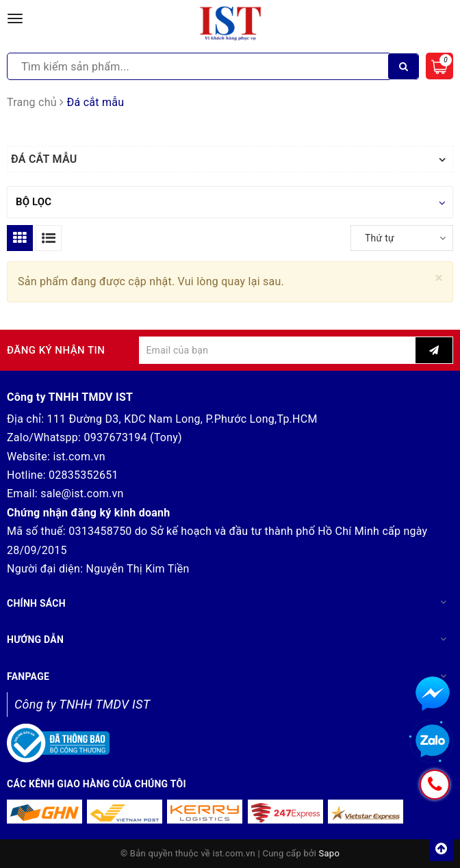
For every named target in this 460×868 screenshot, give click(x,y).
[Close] (439, 278)
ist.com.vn (79, 457)
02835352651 (84, 475)
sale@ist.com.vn (82, 494)
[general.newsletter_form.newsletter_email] (277, 350)
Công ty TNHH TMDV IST (82, 704)
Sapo (330, 853)
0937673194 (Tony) (133, 437)
